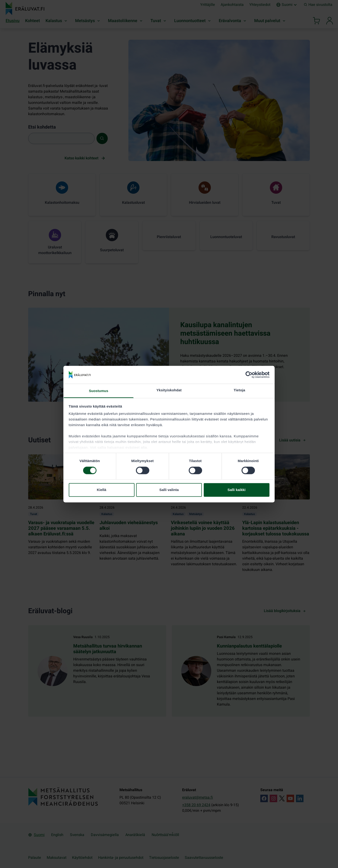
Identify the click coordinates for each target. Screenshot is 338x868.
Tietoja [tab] (240, 390)
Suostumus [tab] (99, 391)
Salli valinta (169, 490)
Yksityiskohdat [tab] (169, 390)
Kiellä (101, 490)
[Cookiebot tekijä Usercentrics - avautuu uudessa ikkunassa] (249, 375)
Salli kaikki (236, 490)
